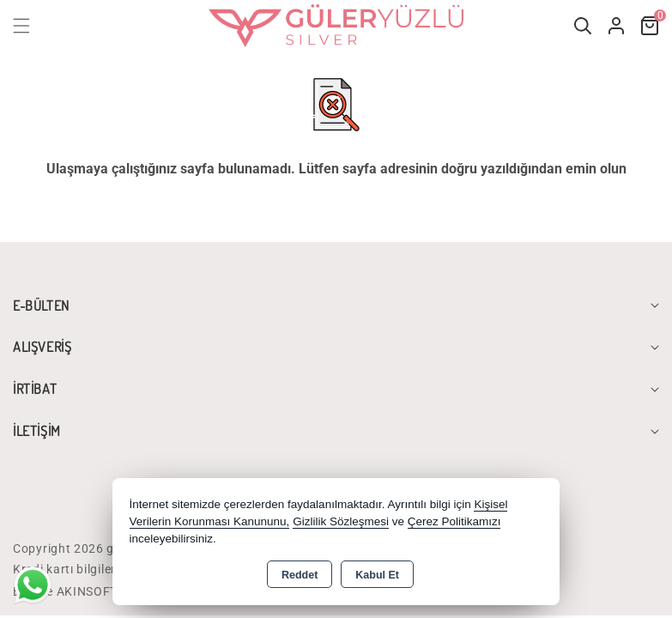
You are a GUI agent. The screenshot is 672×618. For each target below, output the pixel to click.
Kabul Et (377, 575)
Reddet (300, 575)
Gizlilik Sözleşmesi (341, 521)
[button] (32, 26)
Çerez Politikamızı (454, 521)
